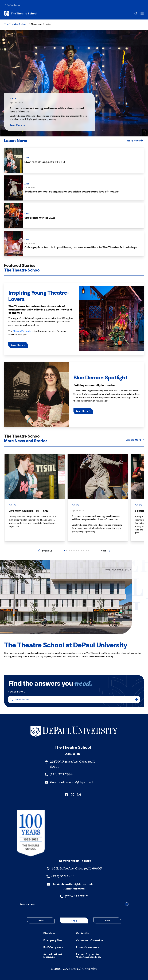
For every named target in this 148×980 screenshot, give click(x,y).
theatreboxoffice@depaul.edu (73, 884)
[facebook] (66, 794)
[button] (24, 125)
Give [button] (107, 920)
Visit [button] (41, 920)
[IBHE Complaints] (53, 947)
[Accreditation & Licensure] (58, 956)
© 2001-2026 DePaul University (74, 969)
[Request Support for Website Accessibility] (90, 956)
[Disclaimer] (50, 933)
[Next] (105, 551)
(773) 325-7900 (63, 877)
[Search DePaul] (74, 699)
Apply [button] (74, 920)
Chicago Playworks (22, 331)
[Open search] (136, 14)
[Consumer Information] (89, 940)
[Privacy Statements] (87, 947)
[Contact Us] (83, 933)
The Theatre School (16, 24)
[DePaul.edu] (12, 5)
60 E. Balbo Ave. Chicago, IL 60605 (77, 869)
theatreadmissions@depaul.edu (72, 782)
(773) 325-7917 (76, 897)
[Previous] (45, 551)
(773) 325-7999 (61, 775)
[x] (73, 794)
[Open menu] (142, 14)
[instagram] (79, 794)
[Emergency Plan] (52, 940)
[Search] (136, 699)
